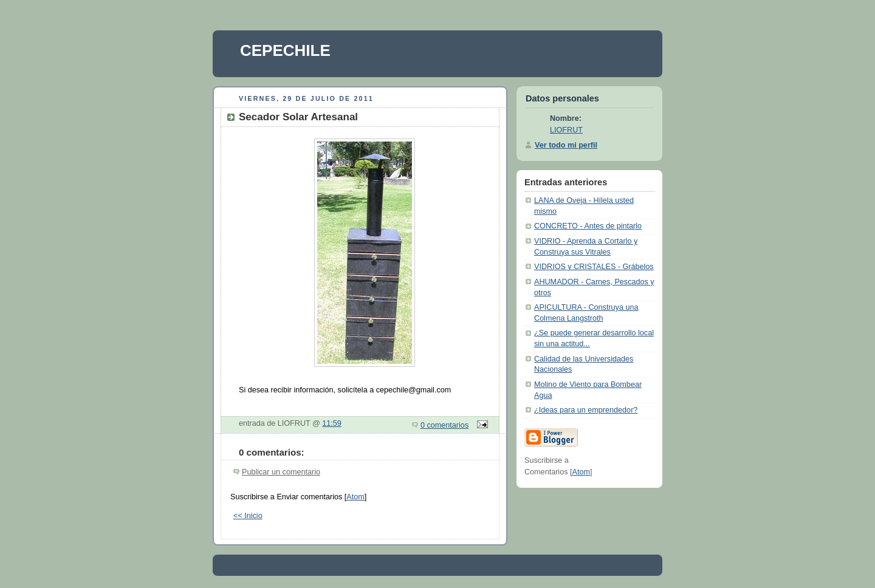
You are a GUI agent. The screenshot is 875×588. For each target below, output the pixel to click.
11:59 (332, 423)
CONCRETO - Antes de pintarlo (588, 226)
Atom (355, 497)
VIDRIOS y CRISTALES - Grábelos (594, 267)
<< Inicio (248, 516)
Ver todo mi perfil (566, 145)
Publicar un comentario (281, 472)
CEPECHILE (285, 50)
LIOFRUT (566, 130)
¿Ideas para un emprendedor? (586, 410)
